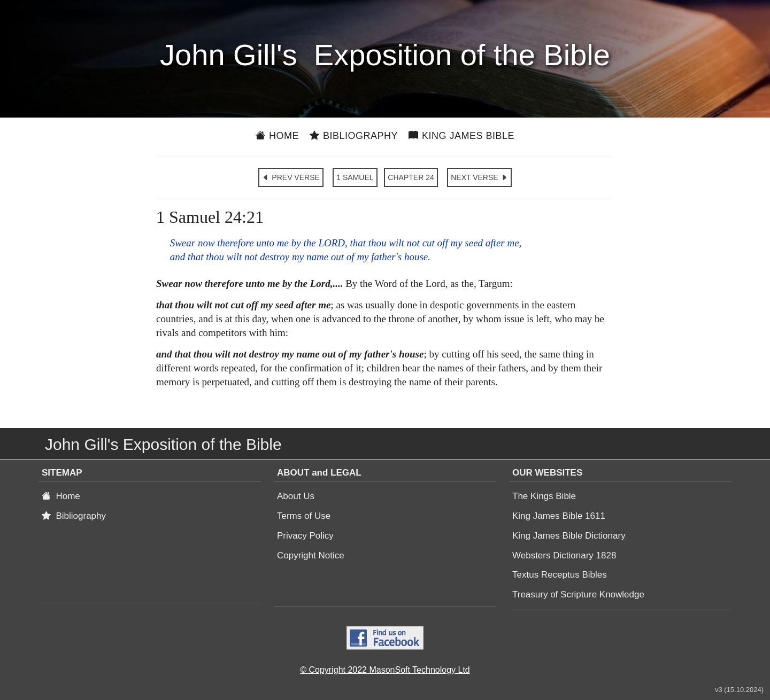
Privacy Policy (305, 536)
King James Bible (461, 136)
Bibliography (354, 136)
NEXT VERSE (479, 177)
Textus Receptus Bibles (560, 575)
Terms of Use (304, 516)
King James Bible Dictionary (569, 536)
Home (277, 136)
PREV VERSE (291, 177)
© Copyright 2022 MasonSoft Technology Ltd (385, 670)
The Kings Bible (544, 496)
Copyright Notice (311, 555)
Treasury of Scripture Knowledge (578, 594)
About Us (296, 496)
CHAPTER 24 (411, 177)
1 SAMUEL (355, 177)
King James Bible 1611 (559, 516)
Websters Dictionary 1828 (564, 555)
